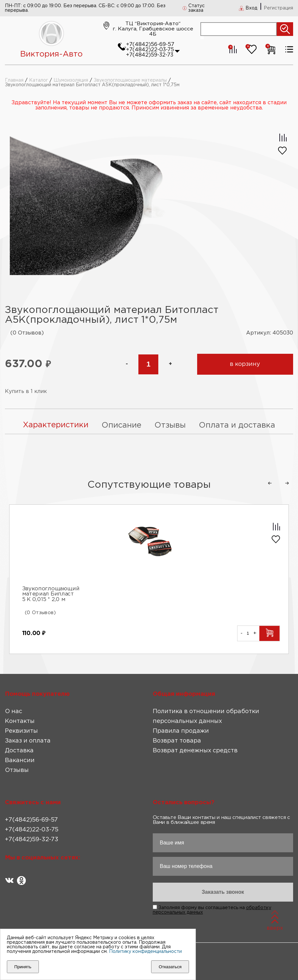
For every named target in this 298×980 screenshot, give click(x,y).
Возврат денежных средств (195, 750)
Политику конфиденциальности (145, 952)
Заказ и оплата (28, 740)
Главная (14, 80)
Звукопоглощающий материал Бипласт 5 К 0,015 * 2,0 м (51, 594)
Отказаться (170, 967)
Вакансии (20, 760)
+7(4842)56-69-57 (150, 45)
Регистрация (278, 8)
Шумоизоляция (71, 80)
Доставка (19, 750)
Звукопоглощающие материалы (130, 80)
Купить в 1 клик (26, 392)
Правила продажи (181, 730)
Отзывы (17, 770)
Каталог (39, 80)
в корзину (245, 364)
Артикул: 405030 (270, 333)
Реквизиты (21, 730)
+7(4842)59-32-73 (150, 55)
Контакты (20, 721)
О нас (14, 711)
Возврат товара (177, 740)
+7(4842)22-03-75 (150, 50)
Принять (23, 967)
